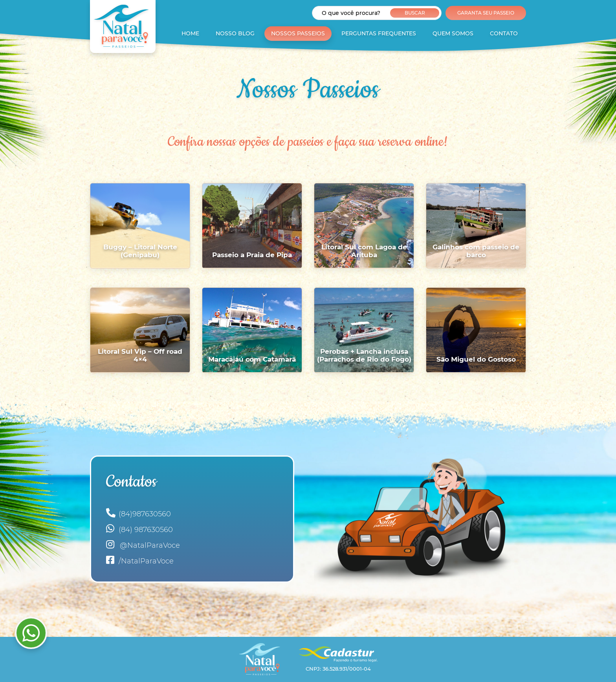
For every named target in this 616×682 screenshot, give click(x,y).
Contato (504, 33)
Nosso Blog (235, 33)
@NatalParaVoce (143, 544)
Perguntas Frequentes (379, 33)
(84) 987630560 (139, 528)
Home (190, 33)
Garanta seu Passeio (486, 13)
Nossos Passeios (298, 33)
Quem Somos (453, 33)
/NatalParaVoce (140, 560)
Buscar (415, 13)
